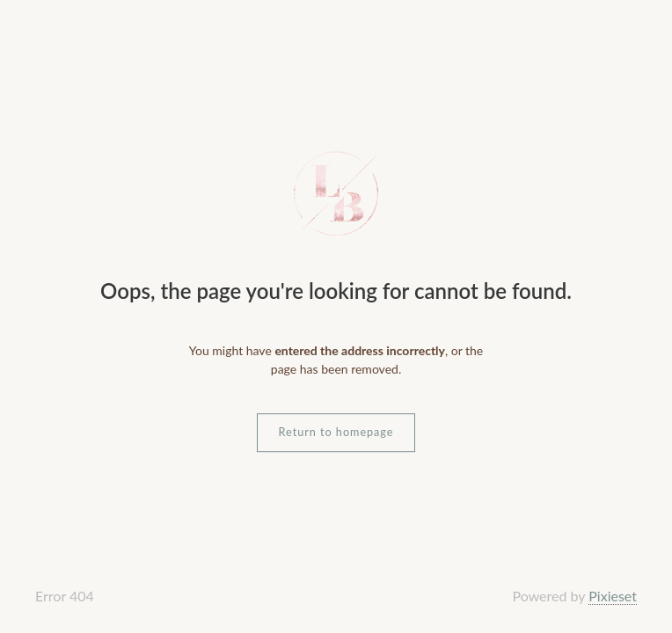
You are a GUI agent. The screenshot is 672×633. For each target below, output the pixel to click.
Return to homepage (336, 432)
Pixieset (613, 596)
